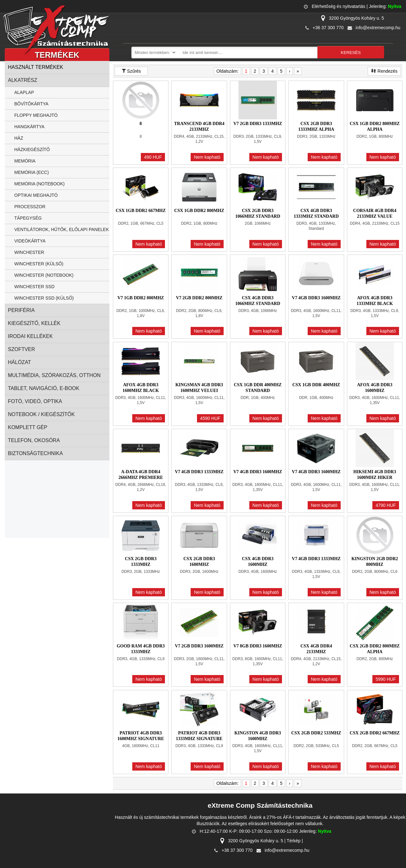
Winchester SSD (34, 287)
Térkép (294, 841)
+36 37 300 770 (328, 28)
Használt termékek (36, 67)
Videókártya (30, 241)
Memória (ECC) (32, 172)
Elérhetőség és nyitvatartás (339, 6)
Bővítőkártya (31, 104)
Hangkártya (29, 127)
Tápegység (28, 218)
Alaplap (24, 92)
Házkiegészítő (32, 149)
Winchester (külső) (39, 264)
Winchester (29, 252)
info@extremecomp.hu (378, 28)
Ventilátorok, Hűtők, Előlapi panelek (62, 229)
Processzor (30, 207)
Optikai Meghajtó (36, 195)
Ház (19, 138)
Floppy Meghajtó (36, 115)
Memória (25, 161)
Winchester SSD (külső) (44, 298)
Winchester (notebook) (44, 275)
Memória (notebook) (39, 184)
